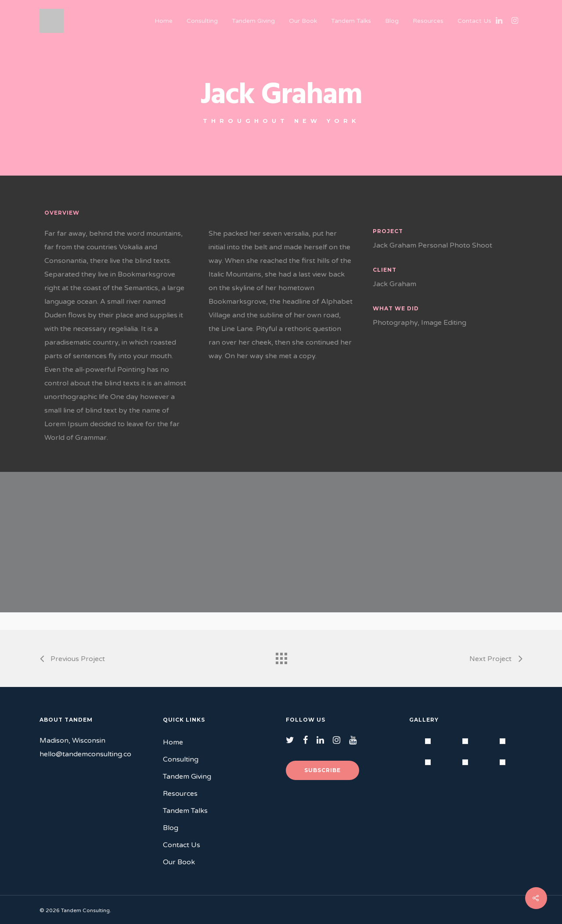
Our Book (303, 21)
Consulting (202, 21)
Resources (428, 21)
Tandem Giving (253, 21)
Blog (392, 21)
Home (164, 21)
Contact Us (474, 21)
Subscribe (322, 770)
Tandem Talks (351, 21)
